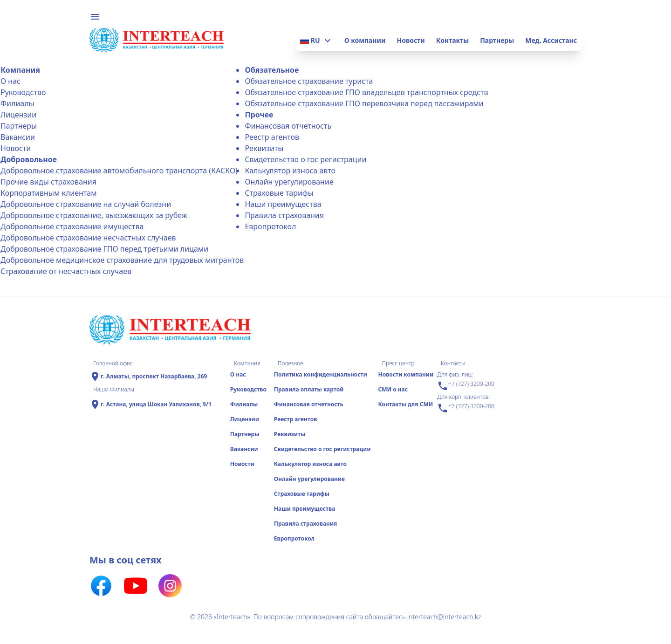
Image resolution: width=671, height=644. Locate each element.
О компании (365, 40)
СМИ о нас (393, 389)
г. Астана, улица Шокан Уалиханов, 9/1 (156, 404)
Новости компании (406, 374)
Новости (411, 40)
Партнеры (497, 40)
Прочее (259, 115)
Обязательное (272, 70)
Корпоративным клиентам (48, 193)
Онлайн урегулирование (289, 182)
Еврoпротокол (270, 226)
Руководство (23, 92)
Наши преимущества (283, 204)
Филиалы (17, 103)
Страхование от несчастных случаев (66, 271)
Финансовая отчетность (288, 126)
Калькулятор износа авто (290, 171)
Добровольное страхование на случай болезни (86, 204)
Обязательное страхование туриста (309, 81)
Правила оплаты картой (309, 389)
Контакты (452, 40)
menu (95, 17)
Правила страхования (284, 215)
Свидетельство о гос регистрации (305, 159)
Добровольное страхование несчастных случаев (88, 238)
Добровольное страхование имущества (72, 226)
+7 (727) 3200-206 (466, 408)
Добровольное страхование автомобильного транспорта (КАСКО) (119, 171)
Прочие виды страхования (48, 182)
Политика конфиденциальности (321, 374)
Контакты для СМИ (405, 404)
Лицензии (18, 115)
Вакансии (18, 137)
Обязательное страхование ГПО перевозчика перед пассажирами (364, 103)
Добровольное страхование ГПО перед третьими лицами (104, 249)
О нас (10, 81)
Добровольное (29, 159)
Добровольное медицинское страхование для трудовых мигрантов (122, 260)
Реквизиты (264, 148)
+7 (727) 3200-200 (466, 386)
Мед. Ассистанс (551, 40)
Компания (20, 70)
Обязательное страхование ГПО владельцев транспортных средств (366, 92)
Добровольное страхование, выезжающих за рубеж (94, 215)
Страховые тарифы (279, 193)
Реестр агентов (272, 137)
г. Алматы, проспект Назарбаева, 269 (154, 377)
